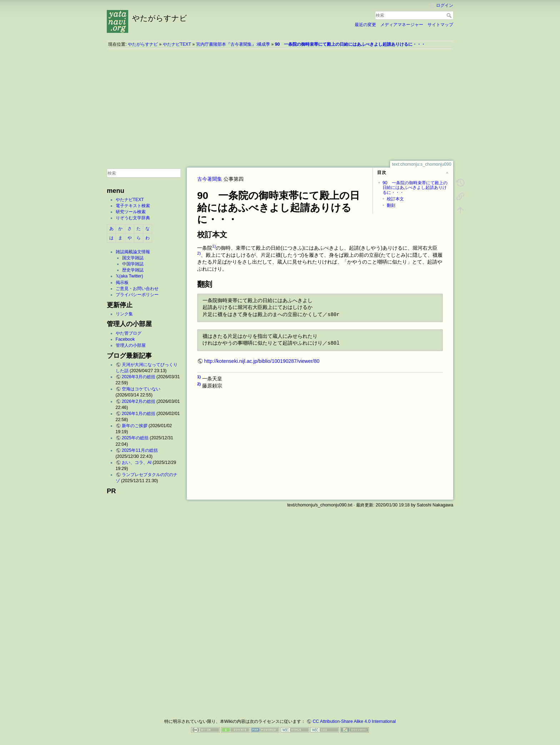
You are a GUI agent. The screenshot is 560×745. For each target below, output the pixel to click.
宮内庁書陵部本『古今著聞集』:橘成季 (233, 44)
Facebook (125, 339)
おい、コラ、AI (137, 462)
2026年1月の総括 (139, 414)
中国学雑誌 (133, 264)
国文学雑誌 (133, 258)
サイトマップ (440, 25)
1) (214, 246)
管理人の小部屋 (131, 345)
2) (199, 253)
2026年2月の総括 (139, 401)
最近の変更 (365, 25)
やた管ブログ (129, 333)
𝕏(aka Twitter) (129, 276)
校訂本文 (395, 199)
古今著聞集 (210, 179)
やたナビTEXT (177, 44)
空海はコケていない (141, 389)
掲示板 (122, 282)
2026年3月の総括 (139, 377)
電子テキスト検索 (133, 206)
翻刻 (391, 205)
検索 (450, 15)
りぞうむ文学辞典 (133, 218)
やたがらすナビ (143, 44)
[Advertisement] (280, 105)
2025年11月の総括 (140, 450)
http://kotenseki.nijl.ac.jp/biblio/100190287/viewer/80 (262, 361)
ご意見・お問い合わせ (137, 289)
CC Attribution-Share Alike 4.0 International (354, 721)
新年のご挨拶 (135, 426)
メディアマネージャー (402, 25)
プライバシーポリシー (137, 295)
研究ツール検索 (131, 212)
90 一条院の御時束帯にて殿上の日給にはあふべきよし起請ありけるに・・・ (350, 44)
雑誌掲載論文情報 (133, 252)
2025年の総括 (135, 438)
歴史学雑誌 (133, 270)
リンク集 (124, 314)
